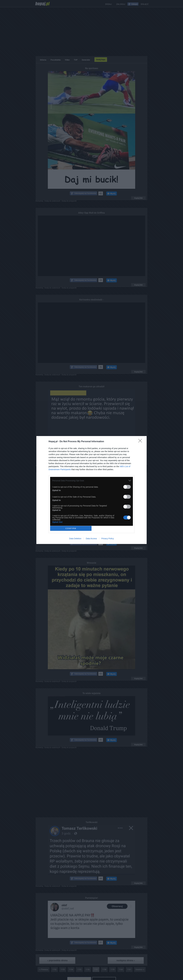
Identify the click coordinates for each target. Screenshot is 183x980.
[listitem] (92, 481)
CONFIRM (71, 528)
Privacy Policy (108, 539)
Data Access (91, 539)
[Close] (141, 442)
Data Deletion (75, 539)
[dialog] (92, 490)
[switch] (127, 487)
